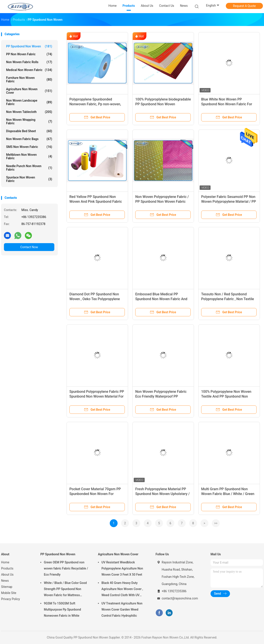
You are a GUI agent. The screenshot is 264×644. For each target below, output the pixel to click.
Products (7, 568)
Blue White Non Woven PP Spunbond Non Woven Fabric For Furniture (227, 104)
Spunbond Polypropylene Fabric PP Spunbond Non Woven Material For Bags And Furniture (97, 396)
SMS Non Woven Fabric (29, 147)
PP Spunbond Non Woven (29, 46)
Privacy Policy (10, 599)
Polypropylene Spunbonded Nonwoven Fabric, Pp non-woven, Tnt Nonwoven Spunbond (95, 104)
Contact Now (29, 247)
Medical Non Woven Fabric (29, 70)
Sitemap (7, 587)
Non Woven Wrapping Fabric (29, 121)
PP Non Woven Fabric (29, 54)
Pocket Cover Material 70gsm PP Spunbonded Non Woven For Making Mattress (95, 494)
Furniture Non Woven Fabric (29, 80)
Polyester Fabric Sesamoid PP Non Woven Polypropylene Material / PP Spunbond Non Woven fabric (229, 202)
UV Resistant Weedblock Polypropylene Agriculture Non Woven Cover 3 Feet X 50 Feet (122, 568)
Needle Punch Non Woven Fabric (29, 168)
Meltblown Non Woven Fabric (29, 156)
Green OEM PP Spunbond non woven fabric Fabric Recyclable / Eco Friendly (66, 568)
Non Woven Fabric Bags (29, 139)
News (5, 581)
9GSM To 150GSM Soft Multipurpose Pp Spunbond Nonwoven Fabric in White (62, 609)
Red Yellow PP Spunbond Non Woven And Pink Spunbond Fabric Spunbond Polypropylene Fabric (96, 202)
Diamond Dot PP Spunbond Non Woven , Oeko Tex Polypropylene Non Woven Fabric (95, 299)
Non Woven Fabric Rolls (29, 62)
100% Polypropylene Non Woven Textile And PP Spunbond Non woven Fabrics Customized (226, 396)
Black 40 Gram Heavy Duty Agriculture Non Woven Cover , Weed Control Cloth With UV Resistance (122, 590)
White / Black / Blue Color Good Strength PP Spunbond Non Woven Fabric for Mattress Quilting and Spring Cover (65, 590)
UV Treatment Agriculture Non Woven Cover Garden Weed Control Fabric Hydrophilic (122, 609)
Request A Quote (244, 6)
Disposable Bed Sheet (29, 131)
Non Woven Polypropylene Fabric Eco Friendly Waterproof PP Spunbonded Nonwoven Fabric (161, 396)
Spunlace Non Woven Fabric (29, 179)
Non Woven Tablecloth (29, 112)
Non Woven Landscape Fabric (29, 102)
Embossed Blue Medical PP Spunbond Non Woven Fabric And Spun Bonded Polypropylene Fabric (162, 299)
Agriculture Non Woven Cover (29, 91)
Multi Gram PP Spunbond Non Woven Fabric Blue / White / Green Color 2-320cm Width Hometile (228, 494)
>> (216, 523)
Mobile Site (9, 593)
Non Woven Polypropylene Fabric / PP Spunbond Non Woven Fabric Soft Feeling (162, 202)
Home (5, 562)
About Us (7, 575)
